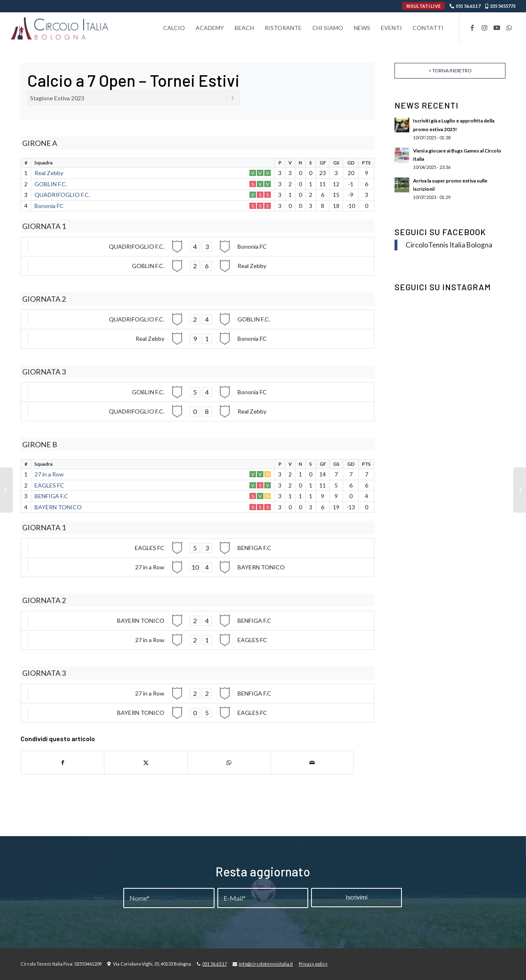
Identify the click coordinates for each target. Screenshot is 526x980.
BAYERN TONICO (58, 507)
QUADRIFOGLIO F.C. (62, 195)
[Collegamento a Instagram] (484, 28)
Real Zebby (49, 173)
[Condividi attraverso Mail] (312, 763)
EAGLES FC (49, 485)
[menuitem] (174, 28)
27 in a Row (49, 474)
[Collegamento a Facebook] (472, 28)
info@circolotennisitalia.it (266, 964)
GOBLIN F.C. (51, 184)
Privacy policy (313, 964)
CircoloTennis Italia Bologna (449, 245)
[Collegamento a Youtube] (497, 28)
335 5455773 (503, 6)
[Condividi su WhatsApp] (229, 763)
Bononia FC (49, 206)
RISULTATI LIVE (423, 6)
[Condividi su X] (146, 763)
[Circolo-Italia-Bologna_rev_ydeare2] (60, 28)
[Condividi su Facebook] (62, 763)
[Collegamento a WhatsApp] (509, 28)
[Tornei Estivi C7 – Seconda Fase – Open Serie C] (520, 490)
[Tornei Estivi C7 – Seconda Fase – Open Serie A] (6, 490)
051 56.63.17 (468, 6)
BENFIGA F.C (51, 496)
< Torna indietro (450, 70)
